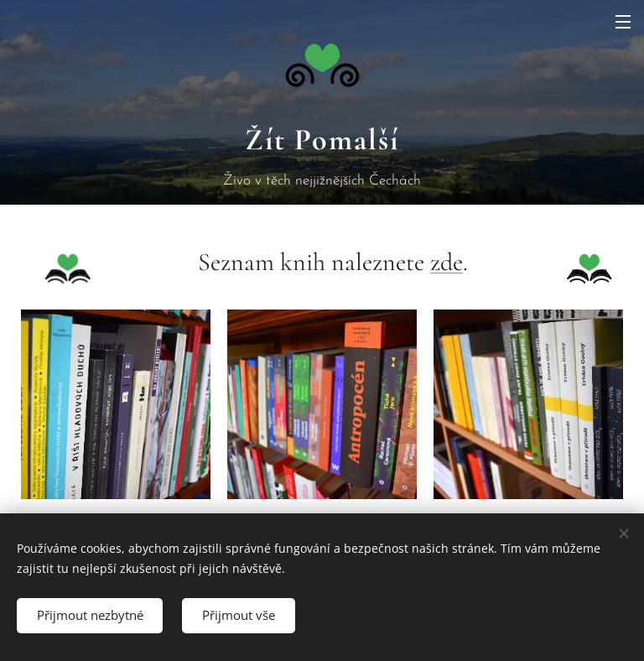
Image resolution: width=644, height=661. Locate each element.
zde (447, 262)
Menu (623, 22)
